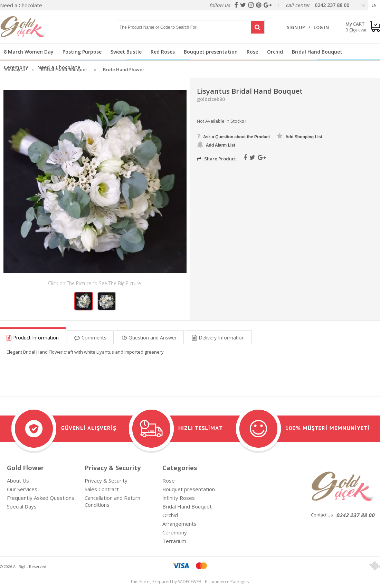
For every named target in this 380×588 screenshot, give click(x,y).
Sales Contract (102, 489)
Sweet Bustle (126, 52)
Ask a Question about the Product (233, 136)
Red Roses (163, 52)
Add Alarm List (216, 144)
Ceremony (16, 67)
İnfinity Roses (179, 498)
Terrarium (174, 541)
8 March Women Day (29, 52)
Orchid (275, 52)
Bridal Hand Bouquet (317, 52)
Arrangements (179, 524)
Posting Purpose (82, 52)
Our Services (22, 489)
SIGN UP (296, 27)
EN (374, 5)
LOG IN (321, 27)
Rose (252, 52)
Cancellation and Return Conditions (112, 501)
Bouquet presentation (211, 52)
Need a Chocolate (21, 5)
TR (362, 5)
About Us (18, 480)
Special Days (22, 506)
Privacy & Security (106, 480)
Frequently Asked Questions (41, 498)
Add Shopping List (300, 136)
